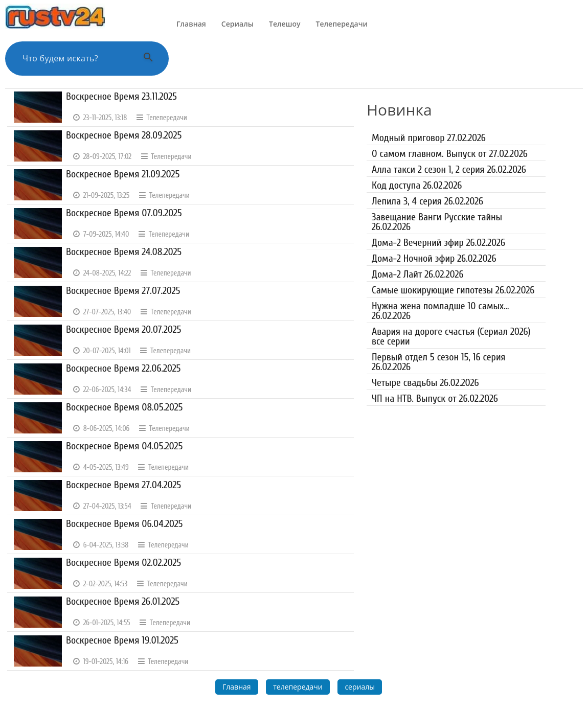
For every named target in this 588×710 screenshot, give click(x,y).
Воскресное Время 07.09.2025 (124, 213)
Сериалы (238, 24)
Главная (191, 24)
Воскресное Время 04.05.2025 (124, 446)
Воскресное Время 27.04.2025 (123, 485)
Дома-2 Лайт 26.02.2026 (418, 274)
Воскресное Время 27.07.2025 (123, 291)
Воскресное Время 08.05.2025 (125, 407)
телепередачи (298, 687)
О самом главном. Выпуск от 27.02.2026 (450, 154)
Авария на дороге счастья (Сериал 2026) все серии (451, 336)
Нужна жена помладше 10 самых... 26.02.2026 (440, 311)
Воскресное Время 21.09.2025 (123, 174)
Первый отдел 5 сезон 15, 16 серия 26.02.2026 (438, 362)
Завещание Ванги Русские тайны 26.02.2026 (437, 222)
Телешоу (285, 24)
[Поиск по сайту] (74, 59)
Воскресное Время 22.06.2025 (123, 368)
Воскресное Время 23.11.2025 (121, 96)
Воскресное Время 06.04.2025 (125, 524)
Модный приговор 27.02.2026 (429, 138)
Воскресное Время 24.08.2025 (124, 252)
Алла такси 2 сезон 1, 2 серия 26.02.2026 (449, 169)
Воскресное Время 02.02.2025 (123, 563)
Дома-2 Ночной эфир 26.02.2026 (434, 258)
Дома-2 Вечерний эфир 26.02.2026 (438, 243)
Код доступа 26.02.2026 (417, 185)
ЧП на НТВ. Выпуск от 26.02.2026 (435, 398)
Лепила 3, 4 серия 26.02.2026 (427, 201)
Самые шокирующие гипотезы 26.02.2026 (453, 290)
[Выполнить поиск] (148, 59)
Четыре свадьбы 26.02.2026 (425, 383)
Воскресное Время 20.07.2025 (123, 329)
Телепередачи (342, 24)
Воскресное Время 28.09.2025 (124, 135)
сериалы (360, 687)
